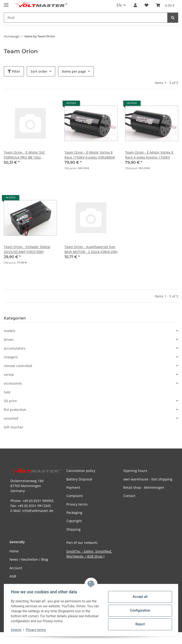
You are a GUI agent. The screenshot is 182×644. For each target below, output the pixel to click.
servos (9, 375)
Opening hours (135, 471)
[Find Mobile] (86, 18)
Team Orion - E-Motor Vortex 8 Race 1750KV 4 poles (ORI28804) (90, 155)
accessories (13, 383)
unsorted (11, 418)
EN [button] (119, 5)
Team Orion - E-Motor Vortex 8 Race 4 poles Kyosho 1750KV (149, 155)
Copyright (74, 521)
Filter (14, 71)
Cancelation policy (81, 471)
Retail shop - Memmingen (144, 487)
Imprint (17, 630)
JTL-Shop (157, 638)
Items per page (74, 71)
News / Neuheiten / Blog (29, 559)
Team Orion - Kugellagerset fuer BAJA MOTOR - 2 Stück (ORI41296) (91, 249)
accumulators (15, 348)
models (10, 331)
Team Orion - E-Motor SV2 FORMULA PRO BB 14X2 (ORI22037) (24, 155)
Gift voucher (14, 427)
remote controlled (18, 366)
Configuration (139, 610)
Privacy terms (37, 630)
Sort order (39, 71)
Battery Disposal (79, 479)
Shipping (73, 529)
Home (14, 551)
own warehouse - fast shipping (148, 479)
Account (16, 568)
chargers (11, 357)
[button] (135, 5)
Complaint (75, 496)
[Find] (173, 18)
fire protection (15, 410)
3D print (10, 401)
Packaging (74, 513)
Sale (7, 392)
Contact (129, 496)
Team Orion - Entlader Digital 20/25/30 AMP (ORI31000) (27, 249)
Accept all (139, 597)
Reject (139, 624)
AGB (13, 576)
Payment (73, 487)
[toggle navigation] (6, 3)
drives (9, 340)
